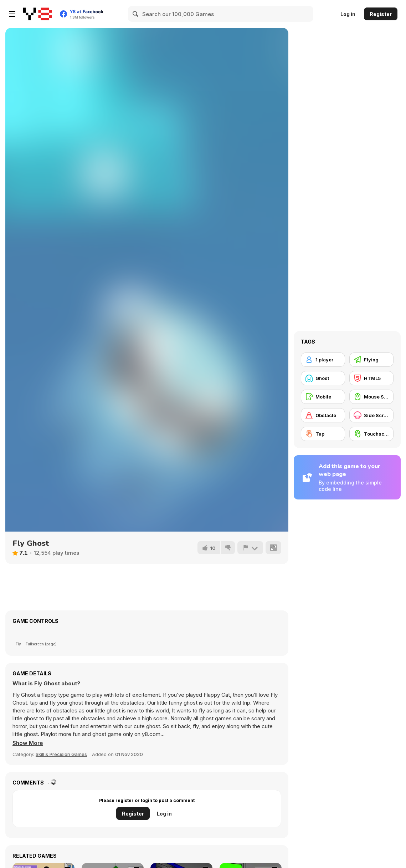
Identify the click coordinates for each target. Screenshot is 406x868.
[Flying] (371, 360)
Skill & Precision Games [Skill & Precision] (61, 754)
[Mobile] (323, 397)
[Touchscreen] (371, 434)
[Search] (136, 14)
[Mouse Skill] (371, 397)
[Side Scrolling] (371, 415)
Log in (348, 14)
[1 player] (323, 360)
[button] (28, 743)
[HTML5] (371, 378)
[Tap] (323, 434)
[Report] (250, 548)
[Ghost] (323, 378)
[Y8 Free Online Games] (37, 14)
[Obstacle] (323, 415)
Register (381, 14)
